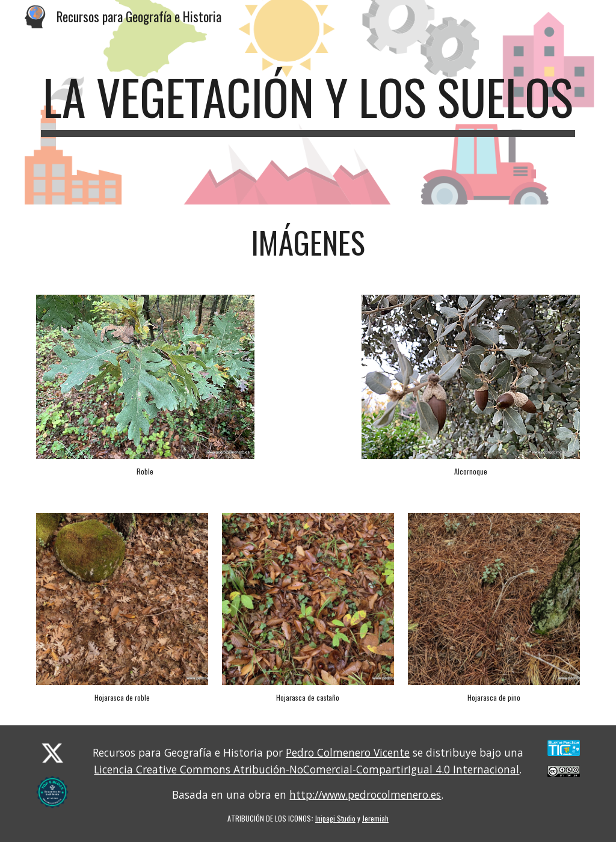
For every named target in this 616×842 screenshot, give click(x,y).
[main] (308, 102)
